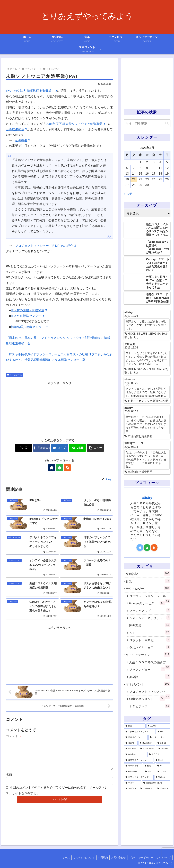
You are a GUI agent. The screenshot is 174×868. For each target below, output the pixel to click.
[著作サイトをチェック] (52, 468)
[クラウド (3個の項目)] (159, 754)
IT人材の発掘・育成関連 (29, 310)
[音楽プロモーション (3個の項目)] (139, 760)
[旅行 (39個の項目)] (135, 726)
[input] (147, 123)
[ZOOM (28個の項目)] (158, 726)
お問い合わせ (118, 857)
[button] (95, 448)
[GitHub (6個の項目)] (163, 743)
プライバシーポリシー (141, 857)
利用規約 (103, 857)
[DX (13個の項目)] (163, 732)
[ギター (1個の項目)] (133, 783)
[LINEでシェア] (78, 448)
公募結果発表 (17, 129)
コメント (14, 736)
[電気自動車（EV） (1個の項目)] (156, 783)
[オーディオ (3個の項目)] (133, 766)
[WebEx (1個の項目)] (162, 777)
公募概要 (23, 140)
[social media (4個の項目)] (148, 749)
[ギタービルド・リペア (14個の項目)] (140, 732)
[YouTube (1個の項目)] (131, 789)
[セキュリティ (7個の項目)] (159, 737)
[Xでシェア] (24, 448)
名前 (9, 780)
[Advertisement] (59, 410)
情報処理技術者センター (29, 327)
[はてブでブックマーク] (60, 448)
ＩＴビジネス (14, 375)
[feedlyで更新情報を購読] (59, 468)
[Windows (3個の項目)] (135, 754)
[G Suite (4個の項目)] (163, 749)
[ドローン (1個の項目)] (163, 789)
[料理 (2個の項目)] (149, 766)
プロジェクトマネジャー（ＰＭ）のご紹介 (46, 246)
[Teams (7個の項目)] (131, 743)
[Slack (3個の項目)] (162, 760)
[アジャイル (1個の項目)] (147, 789)
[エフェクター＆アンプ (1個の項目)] (139, 777)
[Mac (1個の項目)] (149, 772)
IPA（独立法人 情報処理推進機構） (32, 91)
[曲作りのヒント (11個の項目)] (136, 737)
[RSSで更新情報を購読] (67, 468)
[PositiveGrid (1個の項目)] (133, 772)
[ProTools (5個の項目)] (131, 749)
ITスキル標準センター (27, 316)
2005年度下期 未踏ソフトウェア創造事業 (75, 124)
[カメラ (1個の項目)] (163, 772)
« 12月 (128, 194)
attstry (147, 498)
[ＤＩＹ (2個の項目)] (163, 766)
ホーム (66, 857)
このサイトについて (84, 857)
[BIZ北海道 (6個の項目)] (147, 743)
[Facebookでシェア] (42, 448)
